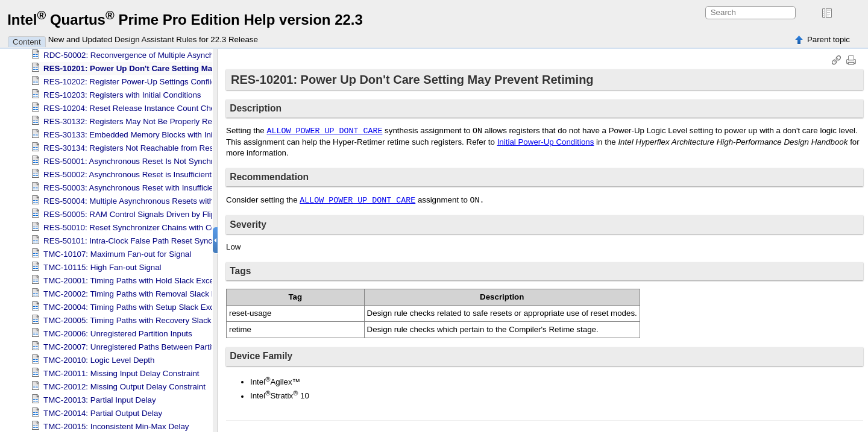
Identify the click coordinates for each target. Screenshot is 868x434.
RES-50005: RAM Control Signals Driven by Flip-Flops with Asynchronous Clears (188, 212)
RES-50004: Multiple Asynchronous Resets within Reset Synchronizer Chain (179, 199)
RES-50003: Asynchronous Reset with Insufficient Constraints (153, 186)
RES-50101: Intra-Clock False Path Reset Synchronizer (142, 239)
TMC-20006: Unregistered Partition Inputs (118, 332)
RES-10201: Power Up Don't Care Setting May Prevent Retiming (164, 67)
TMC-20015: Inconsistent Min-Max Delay (116, 425)
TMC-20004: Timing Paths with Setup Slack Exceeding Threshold (160, 305)
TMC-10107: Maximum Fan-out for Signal (117, 252)
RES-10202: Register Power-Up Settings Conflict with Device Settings (168, 80)
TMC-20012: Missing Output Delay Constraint (124, 385)
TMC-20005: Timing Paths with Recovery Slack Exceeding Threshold (166, 319)
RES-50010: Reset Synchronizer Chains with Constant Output (154, 226)
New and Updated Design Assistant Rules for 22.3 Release (153, 39)
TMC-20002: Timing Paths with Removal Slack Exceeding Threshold (165, 292)
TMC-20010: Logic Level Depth (99, 358)
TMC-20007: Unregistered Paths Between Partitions (136, 345)
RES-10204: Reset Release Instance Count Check (134, 106)
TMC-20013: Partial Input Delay (100, 398)
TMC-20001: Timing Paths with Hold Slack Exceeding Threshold (157, 279)
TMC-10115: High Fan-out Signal (102, 266)
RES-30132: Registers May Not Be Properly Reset (133, 120)
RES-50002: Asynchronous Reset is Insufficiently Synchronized (156, 173)
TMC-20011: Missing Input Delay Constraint (121, 372)
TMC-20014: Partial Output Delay (103, 411)
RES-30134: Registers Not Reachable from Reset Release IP (153, 146)
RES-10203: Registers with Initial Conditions (122, 93)
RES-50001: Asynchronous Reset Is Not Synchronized (140, 159)
